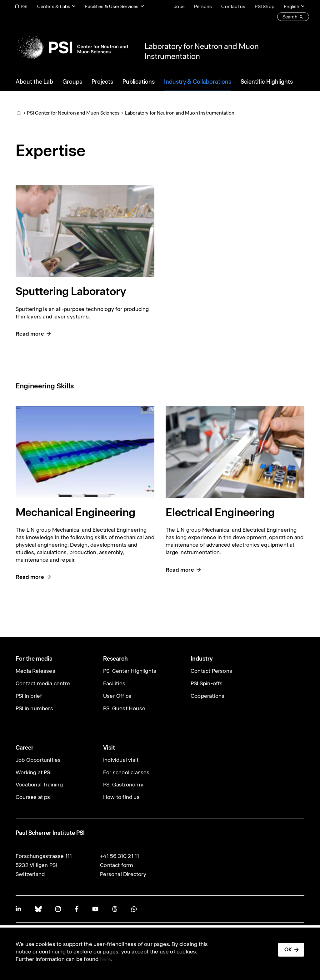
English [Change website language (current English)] (292, 6)
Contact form (117, 865)
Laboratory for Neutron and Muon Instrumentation (180, 113)
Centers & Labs (54, 6)
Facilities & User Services (112, 6)
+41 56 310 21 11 (120, 856)
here (106, 959)
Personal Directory (123, 874)
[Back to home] (72, 47)
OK (288, 949)
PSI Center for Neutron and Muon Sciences (73, 113)
